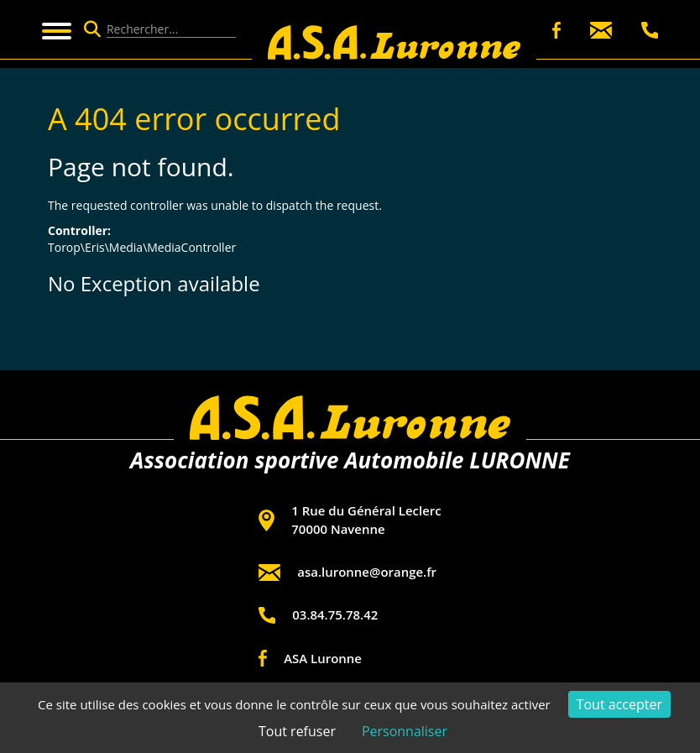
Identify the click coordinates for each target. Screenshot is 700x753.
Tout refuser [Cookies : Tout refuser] (297, 731)
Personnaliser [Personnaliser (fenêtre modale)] (405, 731)
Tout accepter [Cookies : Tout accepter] (619, 704)
